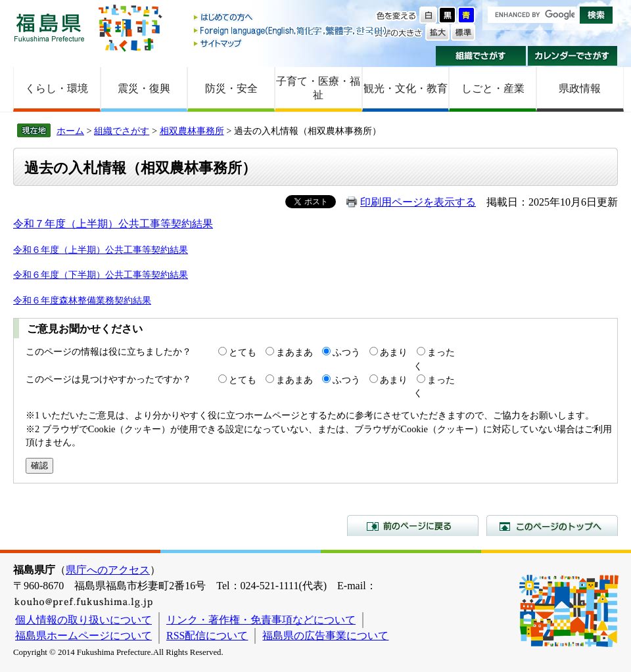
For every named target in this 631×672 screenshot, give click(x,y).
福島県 (49, 27)
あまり (394, 352)
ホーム (70, 131)
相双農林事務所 (192, 131)
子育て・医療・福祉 (318, 88)
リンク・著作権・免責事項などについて (261, 620)
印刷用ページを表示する (418, 202)
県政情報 (580, 88)
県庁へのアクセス (108, 570)
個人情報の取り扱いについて (83, 620)
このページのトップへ (552, 526)
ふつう (346, 352)
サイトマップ (291, 43)
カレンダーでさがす (573, 56)
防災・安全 (231, 88)
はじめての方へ (291, 18)
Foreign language (291, 31)
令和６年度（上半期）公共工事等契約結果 (101, 250)
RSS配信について (207, 636)
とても (243, 352)
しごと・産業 (493, 88)
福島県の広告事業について (325, 636)
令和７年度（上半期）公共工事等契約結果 (113, 224)
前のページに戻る (413, 526)
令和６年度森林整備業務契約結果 (82, 300)
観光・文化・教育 (406, 88)
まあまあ (294, 352)
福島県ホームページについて (83, 636)
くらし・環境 (57, 88)
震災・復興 (144, 88)
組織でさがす (481, 56)
